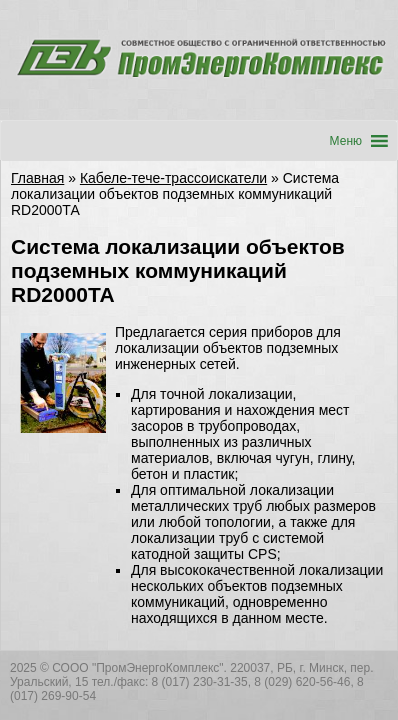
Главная (37, 178)
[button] (346, 141)
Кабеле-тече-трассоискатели (173, 178)
